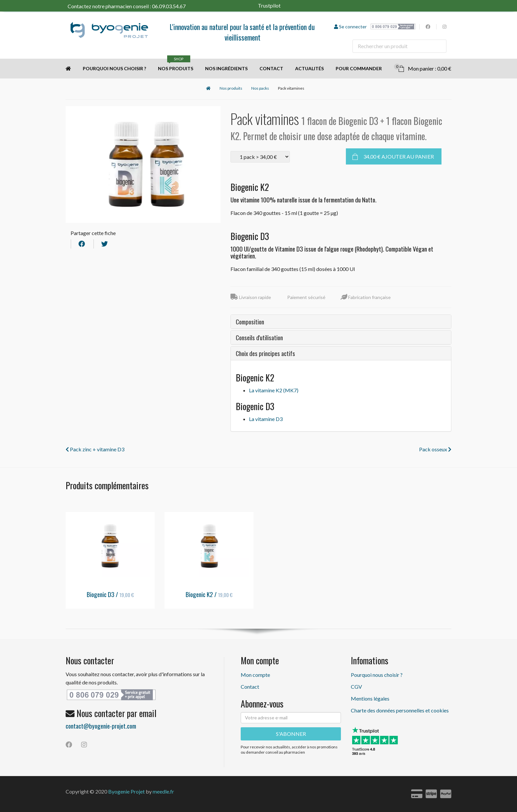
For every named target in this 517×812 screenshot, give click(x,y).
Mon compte (255, 675)
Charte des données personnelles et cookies (400, 710)
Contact (271, 68)
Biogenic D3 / (110, 594)
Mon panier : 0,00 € (423, 68)
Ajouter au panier (399, 156)
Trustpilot (277, 5)
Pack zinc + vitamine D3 (95, 449)
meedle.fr (163, 791)
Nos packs (260, 88)
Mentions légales (370, 698)
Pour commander (359, 68)
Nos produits (176, 65)
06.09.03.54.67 (169, 6)
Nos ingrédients (226, 68)
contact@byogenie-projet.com (101, 726)
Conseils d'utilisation (259, 337)
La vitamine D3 (266, 419)
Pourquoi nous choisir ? (114, 68)
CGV (356, 687)
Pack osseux (435, 449)
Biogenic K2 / (209, 594)
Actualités (309, 68)
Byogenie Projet (126, 791)
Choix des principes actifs (265, 353)
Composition (250, 321)
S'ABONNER (291, 734)
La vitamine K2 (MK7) (274, 390)
